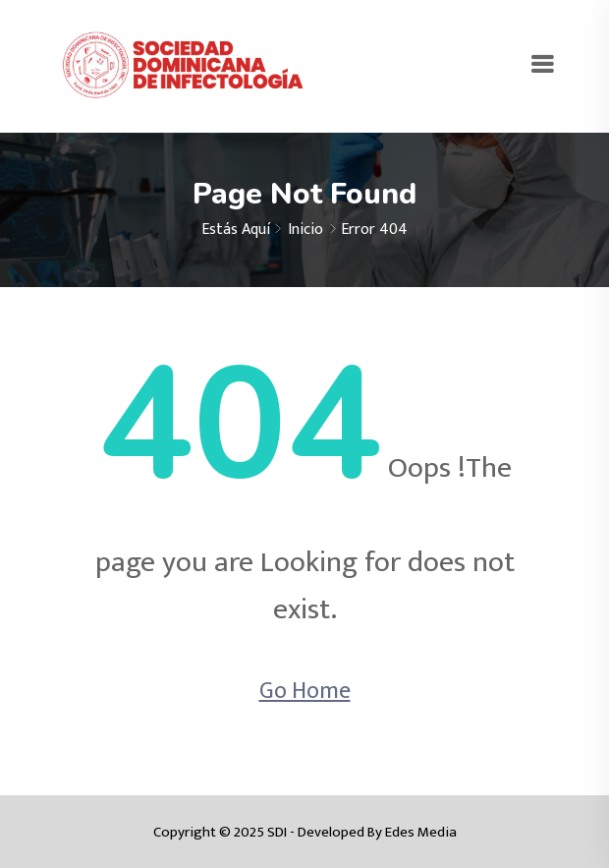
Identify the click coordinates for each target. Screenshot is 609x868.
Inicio (305, 230)
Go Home (305, 691)
